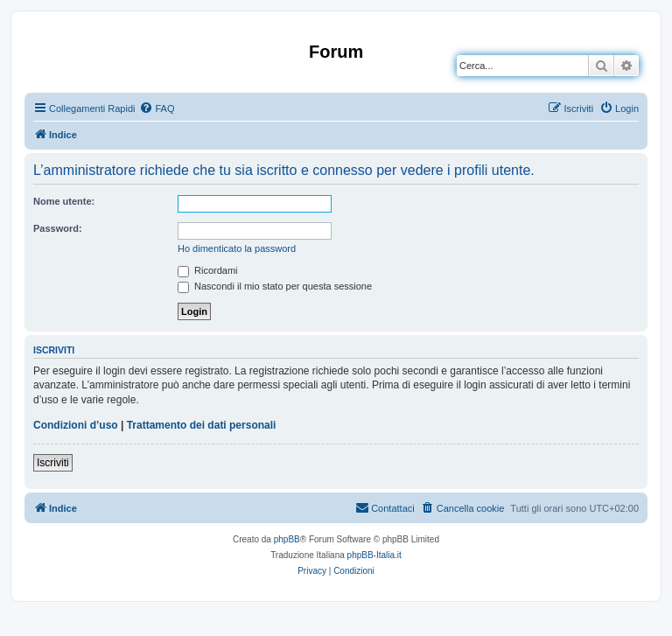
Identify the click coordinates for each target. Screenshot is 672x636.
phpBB (287, 539)
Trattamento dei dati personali (202, 425)
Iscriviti (53, 463)
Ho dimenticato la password (237, 248)
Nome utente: (64, 201)
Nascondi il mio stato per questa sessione (275, 286)
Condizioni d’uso (76, 425)
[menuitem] (157, 108)
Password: (58, 228)
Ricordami (208, 270)
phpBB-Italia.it (374, 555)
